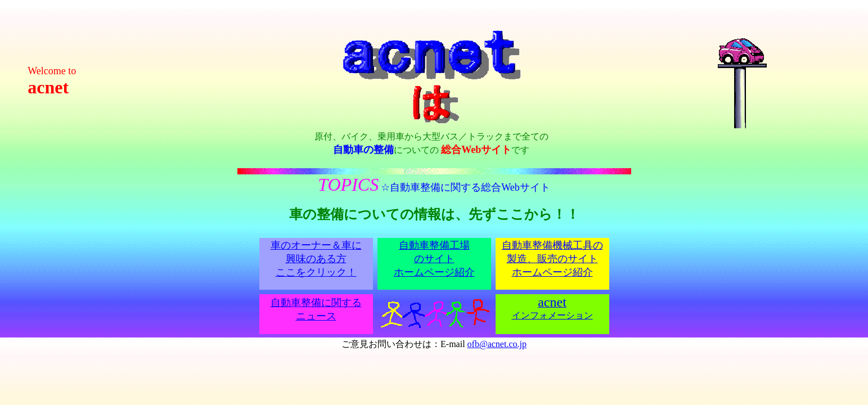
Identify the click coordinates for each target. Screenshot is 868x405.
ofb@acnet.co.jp (497, 344)
